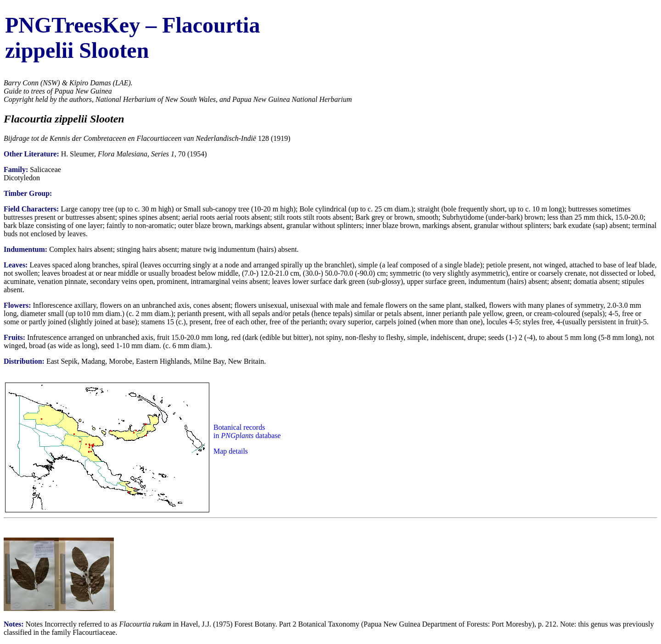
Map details (231, 451)
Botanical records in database (247, 431)
